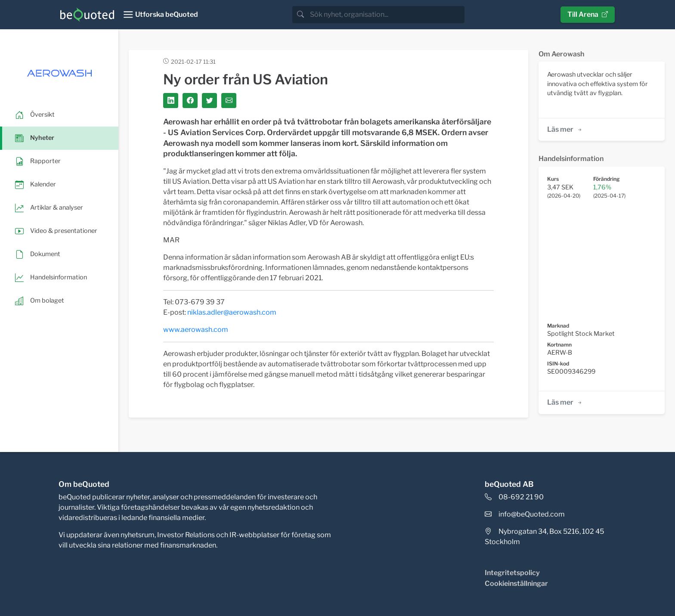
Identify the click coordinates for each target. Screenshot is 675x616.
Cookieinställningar (516, 583)
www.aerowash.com (196, 330)
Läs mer (565, 129)
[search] (386, 15)
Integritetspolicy (512, 573)
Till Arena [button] (588, 14)
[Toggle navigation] (160, 15)
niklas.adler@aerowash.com (232, 312)
